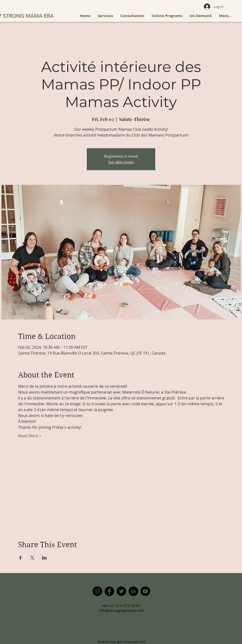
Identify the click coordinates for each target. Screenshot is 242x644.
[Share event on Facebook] (20, 558)
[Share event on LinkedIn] (44, 558)
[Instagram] (97, 591)
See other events (121, 162)
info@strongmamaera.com (121, 610)
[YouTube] (145, 591)
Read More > (30, 436)
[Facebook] (109, 591)
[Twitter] (121, 591)
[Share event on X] (32, 558)
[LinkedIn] (133, 591)
